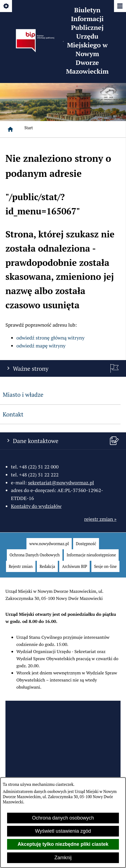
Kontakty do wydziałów (36, 506)
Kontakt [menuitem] (13, 414)
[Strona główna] (10, 129)
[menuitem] (49, 544)
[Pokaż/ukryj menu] (120, 6)
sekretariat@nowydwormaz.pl (61, 482)
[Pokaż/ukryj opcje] (6, 6)
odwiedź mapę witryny (41, 346)
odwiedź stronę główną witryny (50, 338)
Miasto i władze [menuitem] (23, 395)
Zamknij (63, 858)
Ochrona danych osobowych (63, 818)
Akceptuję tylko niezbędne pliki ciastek (63, 844)
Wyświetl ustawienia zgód (63, 831)
